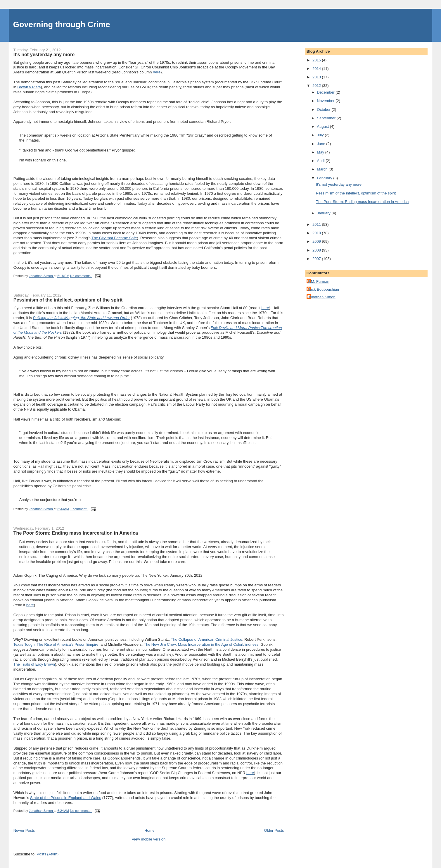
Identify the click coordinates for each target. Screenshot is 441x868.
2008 (317, 250)
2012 (317, 86)
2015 (317, 60)
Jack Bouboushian (324, 289)
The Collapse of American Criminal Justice (206, 639)
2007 (317, 259)
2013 (317, 77)
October (324, 110)
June (322, 144)
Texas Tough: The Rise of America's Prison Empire (56, 644)
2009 (317, 241)
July (321, 135)
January (324, 213)
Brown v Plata (29, 87)
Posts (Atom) (47, 854)
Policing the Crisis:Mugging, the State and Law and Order (81, 318)
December (326, 92)
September (327, 118)
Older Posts (274, 830)
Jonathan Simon (322, 297)
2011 (317, 224)
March (323, 169)
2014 (317, 69)
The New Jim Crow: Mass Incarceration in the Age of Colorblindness (201, 644)
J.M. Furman (319, 281)
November (326, 101)
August (324, 126)
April (321, 161)
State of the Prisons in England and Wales (66, 798)
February (325, 178)
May (321, 152)
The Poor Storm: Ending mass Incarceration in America (76, 533)
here (157, 72)
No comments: (81, 276)
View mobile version (149, 839)
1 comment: (79, 509)
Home (149, 830)
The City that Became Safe (114, 238)
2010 (317, 233)
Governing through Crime (62, 24)
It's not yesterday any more (44, 54)
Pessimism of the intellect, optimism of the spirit (68, 300)
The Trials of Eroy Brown (34, 664)
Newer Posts (24, 830)
